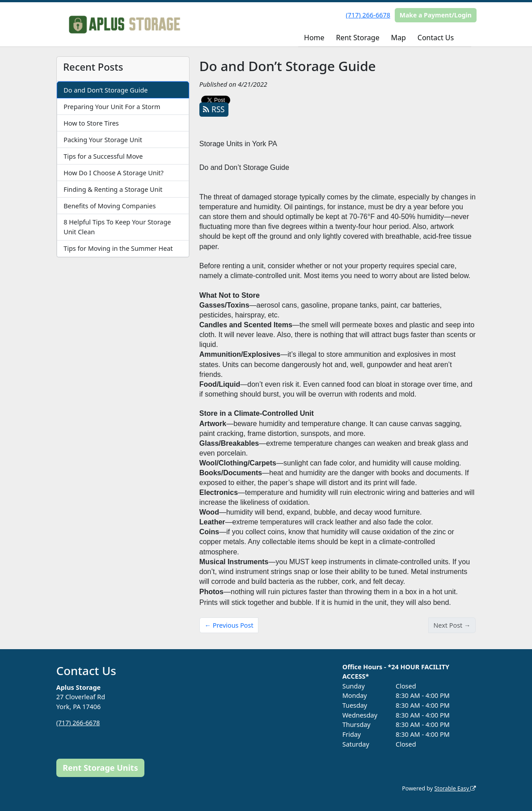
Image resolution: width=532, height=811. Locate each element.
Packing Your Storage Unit (103, 140)
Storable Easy (454, 788)
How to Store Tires (91, 123)
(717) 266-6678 (368, 15)
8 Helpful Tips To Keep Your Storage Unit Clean (117, 227)
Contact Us (436, 38)
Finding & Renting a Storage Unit (113, 189)
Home (314, 38)
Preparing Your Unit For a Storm (112, 107)
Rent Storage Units (100, 768)
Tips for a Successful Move (103, 156)
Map (399, 38)
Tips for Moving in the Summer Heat (118, 248)
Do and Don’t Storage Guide (106, 90)
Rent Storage (358, 38)
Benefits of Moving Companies (110, 206)
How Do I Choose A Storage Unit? (114, 173)
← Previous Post (229, 625)
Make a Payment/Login (436, 15)
